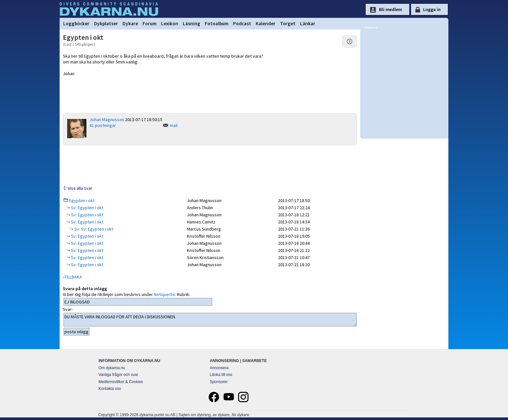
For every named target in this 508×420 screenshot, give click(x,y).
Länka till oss (221, 375)
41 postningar (103, 125)
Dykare (130, 23)
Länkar (308, 23)
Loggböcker (76, 23)
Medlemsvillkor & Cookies (121, 382)
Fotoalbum (217, 23)
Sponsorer (219, 382)
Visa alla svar (80, 188)
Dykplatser (106, 23)
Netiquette (164, 294)
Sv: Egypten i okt (87, 208)
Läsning (191, 23)
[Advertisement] (210, 165)
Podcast (242, 23)
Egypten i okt (82, 200)
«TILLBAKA (72, 277)
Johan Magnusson (107, 119)
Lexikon (170, 23)
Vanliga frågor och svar (118, 375)
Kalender (266, 23)
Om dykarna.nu (112, 368)
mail (174, 125)
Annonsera (219, 368)
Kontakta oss (110, 389)
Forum (150, 23)
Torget (288, 23)
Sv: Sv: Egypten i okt (93, 229)
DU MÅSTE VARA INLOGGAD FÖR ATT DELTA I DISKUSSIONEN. (210, 320)
